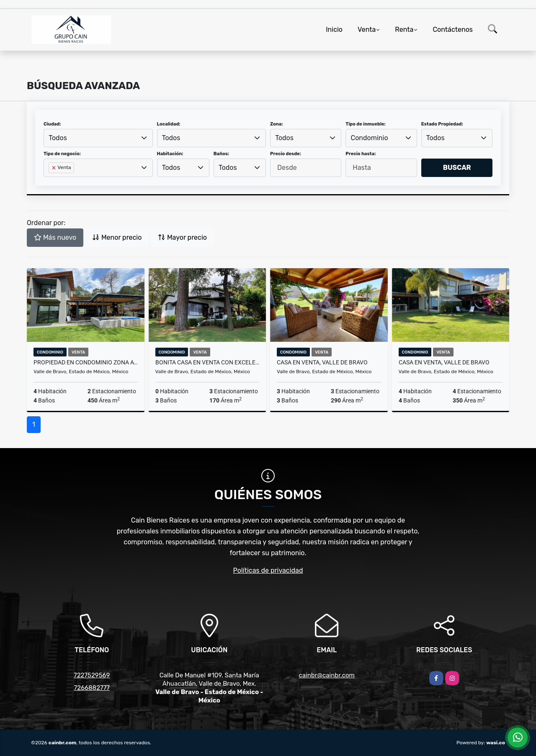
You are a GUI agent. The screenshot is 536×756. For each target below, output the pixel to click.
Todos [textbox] (58, 138)
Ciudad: (52, 124)
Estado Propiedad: (442, 124)
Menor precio (117, 237)
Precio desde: (286, 154)
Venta (367, 29)
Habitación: (170, 154)
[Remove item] (54, 168)
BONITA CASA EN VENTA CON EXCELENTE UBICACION (207, 362)
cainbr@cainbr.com (327, 675)
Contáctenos (453, 29)
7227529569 (92, 675)
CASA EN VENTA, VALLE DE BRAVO (322, 362)
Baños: (221, 154)
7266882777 (92, 688)
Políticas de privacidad (268, 570)
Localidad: (169, 124)
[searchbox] (51, 181)
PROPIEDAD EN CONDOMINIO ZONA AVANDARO (86, 362)
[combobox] (98, 138)
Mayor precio (182, 237)
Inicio (334, 29)
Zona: (277, 124)
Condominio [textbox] (370, 138)
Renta (404, 29)
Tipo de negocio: (62, 154)
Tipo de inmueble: (365, 124)
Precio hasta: (361, 154)
